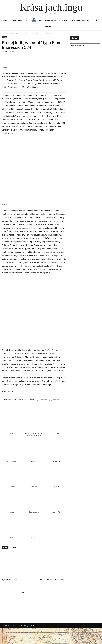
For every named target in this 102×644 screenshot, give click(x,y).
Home (4, 33)
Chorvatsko (23, 20)
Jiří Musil (13, 563)
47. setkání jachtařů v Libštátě (53, 596)
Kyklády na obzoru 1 (11, 596)
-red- (6, 52)
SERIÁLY (13, 20)
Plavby (11, 33)
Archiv (48, 27)
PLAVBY (65, 20)
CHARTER (86, 20)
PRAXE (5, 20)
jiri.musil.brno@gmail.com (49, 416)
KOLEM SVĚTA (75, 20)
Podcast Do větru (53, 20)
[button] (97, 20)
